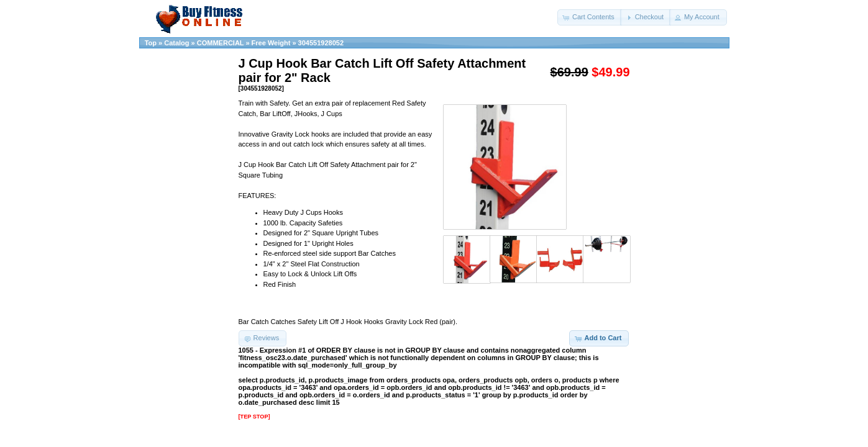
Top (151, 43)
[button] (590, 17)
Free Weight (271, 43)
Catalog (176, 43)
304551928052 (321, 43)
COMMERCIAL (221, 43)
